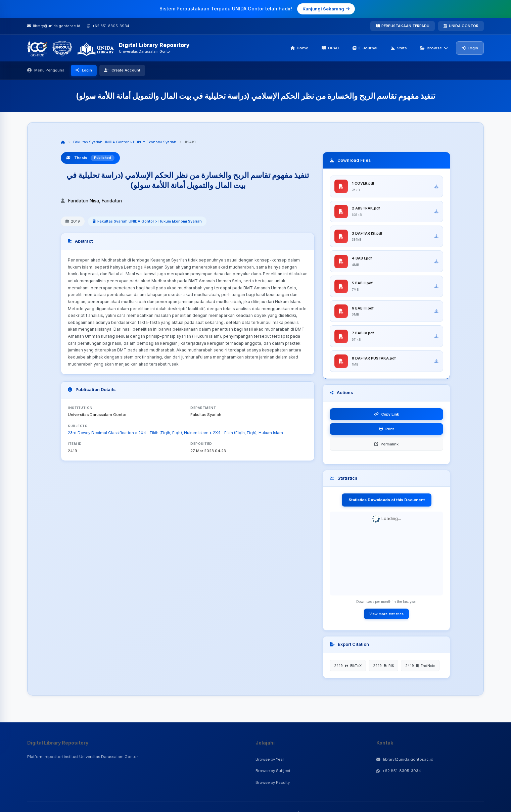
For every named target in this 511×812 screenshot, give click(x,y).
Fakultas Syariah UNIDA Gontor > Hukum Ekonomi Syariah (125, 142)
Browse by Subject (273, 771)
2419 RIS (383, 670)
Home (299, 48)
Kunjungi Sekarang (326, 9)
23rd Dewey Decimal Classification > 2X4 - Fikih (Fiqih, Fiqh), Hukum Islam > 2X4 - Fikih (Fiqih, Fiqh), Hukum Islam (175, 433)
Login (470, 48)
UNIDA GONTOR (461, 26)
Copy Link (387, 419)
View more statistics (386, 618)
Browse (434, 48)
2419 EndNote (420, 670)
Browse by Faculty (273, 782)
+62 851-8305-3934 (399, 771)
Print (386, 433)
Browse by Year (270, 759)
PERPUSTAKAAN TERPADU (403, 26)
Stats (399, 48)
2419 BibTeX (348, 670)
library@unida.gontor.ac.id (405, 759)
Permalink (386, 448)
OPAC (330, 48)
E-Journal (365, 48)
